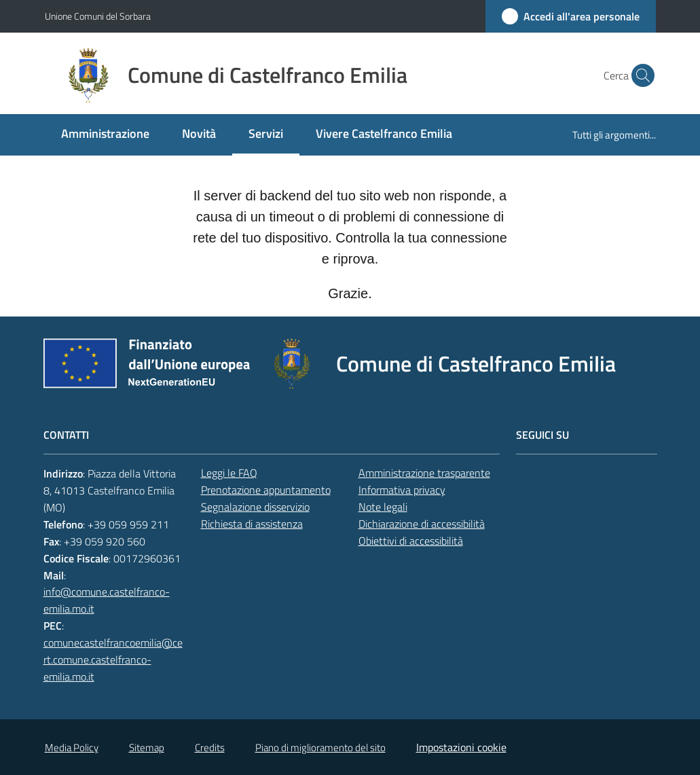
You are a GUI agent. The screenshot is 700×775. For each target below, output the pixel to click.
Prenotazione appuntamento (266, 490)
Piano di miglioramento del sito (320, 747)
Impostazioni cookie (461, 747)
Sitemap (147, 747)
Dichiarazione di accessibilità (422, 524)
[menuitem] (105, 135)
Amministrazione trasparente (424, 473)
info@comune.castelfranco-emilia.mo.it (107, 600)
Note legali (383, 507)
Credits (210, 747)
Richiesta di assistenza (252, 524)
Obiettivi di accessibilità (411, 541)
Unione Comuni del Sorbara (98, 16)
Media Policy (72, 747)
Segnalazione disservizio (255, 507)
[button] (640, 75)
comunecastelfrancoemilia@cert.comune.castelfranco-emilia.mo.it (113, 660)
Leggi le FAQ (229, 473)
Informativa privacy (402, 490)
